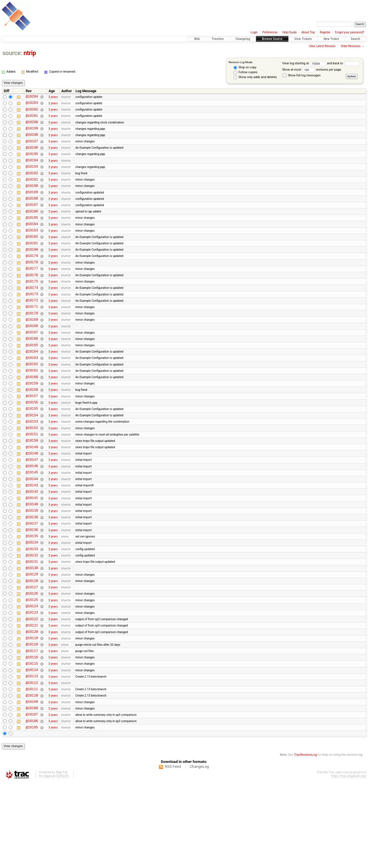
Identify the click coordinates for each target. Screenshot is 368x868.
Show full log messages (302, 75)
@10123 (32, 683)
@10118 (32, 719)
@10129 (32, 640)
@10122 (32, 690)
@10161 (32, 408)
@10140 (32, 560)
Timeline (218, 39)
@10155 (32, 452)
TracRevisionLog (305, 841)
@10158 (32, 430)
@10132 (32, 618)
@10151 (32, 481)
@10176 (32, 300)
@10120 (32, 705)
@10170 (32, 343)
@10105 (32, 813)
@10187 (32, 220)
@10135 (32, 596)
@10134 (32, 603)
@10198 (32, 141)
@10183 (32, 249)
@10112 (32, 763)
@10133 (32, 611)
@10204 (32, 97)
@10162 (32, 401)
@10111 (32, 770)
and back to (343, 63)
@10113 (32, 755)
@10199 (32, 133)
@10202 (32, 112)
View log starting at (304, 63)
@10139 (32, 567)
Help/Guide (290, 32)
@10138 (32, 575)
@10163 (32, 394)
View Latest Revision (322, 46)
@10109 (32, 784)
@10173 (32, 321)
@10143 (32, 539)
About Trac (308, 32)
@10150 (32, 488)
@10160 (32, 416)
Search (355, 39)
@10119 (32, 712)
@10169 (32, 350)
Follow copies (246, 72)
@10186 (32, 228)
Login (254, 32)
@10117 (32, 727)
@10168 (32, 358)
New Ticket (331, 39)
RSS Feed (173, 853)
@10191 (32, 191)
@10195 (32, 162)
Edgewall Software (56, 862)
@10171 (32, 336)
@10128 (32, 647)
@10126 (32, 661)
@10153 (32, 466)
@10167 (32, 365)
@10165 (32, 379)
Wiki (197, 39)
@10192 (32, 184)
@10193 (32, 177)
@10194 (32, 170)
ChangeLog (199, 853)
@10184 (32, 242)
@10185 (32, 235)
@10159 (32, 423)
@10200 (32, 126)
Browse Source (272, 39)
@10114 (32, 748)
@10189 (32, 206)
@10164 (32, 387)
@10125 (32, 669)
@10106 (32, 806)
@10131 (32, 625)
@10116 (32, 734)
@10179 (32, 278)
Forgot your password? (350, 32)
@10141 (32, 553)
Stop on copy (245, 67)
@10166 (32, 372)
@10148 (32, 502)
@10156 (32, 444)
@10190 (32, 199)
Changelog (243, 39)
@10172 (32, 329)
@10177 (32, 292)
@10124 (32, 676)
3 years (53, 97)
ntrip (30, 53)
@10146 (32, 517)
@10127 (32, 654)
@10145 (32, 524)
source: (12, 53)
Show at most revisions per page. (312, 70)
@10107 (32, 799)
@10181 (32, 264)
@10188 (32, 213)
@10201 (32, 119)
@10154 (32, 459)
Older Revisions (351, 46)
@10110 (32, 777)
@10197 (32, 148)
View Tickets (303, 39)
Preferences (270, 32)
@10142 (32, 546)
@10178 (32, 285)
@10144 (32, 531)
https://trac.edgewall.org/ (349, 862)
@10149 (32, 495)
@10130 (32, 632)
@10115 (32, 741)
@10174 (32, 314)
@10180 (32, 271)
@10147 (32, 510)
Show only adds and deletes (255, 77)
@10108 (32, 791)
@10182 (32, 256)
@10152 (32, 473)
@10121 (32, 698)
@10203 (32, 104)
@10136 (32, 589)
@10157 (32, 437)
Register (325, 32)
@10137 (32, 582)
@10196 (32, 155)
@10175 (32, 307)
